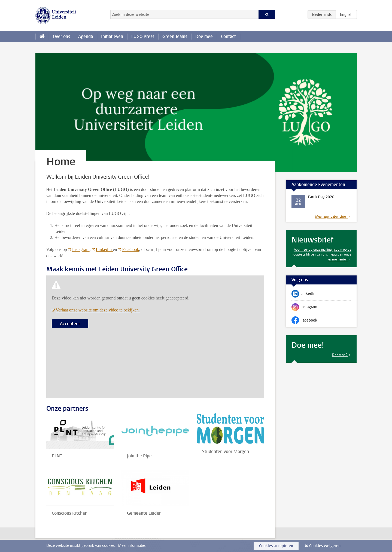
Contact (228, 36)
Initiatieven (112, 36)
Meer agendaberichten (331, 217)
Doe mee (204, 36)
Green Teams (175, 36)
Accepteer (70, 324)
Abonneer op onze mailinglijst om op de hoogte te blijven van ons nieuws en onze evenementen (321, 254)
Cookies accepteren (276, 546)
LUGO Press (143, 36)
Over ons (61, 36)
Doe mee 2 (340, 355)
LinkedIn (104, 249)
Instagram (81, 249)
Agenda (86, 36)
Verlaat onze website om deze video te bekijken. (98, 310)
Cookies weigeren (325, 546)
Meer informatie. (132, 546)
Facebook (130, 249)
